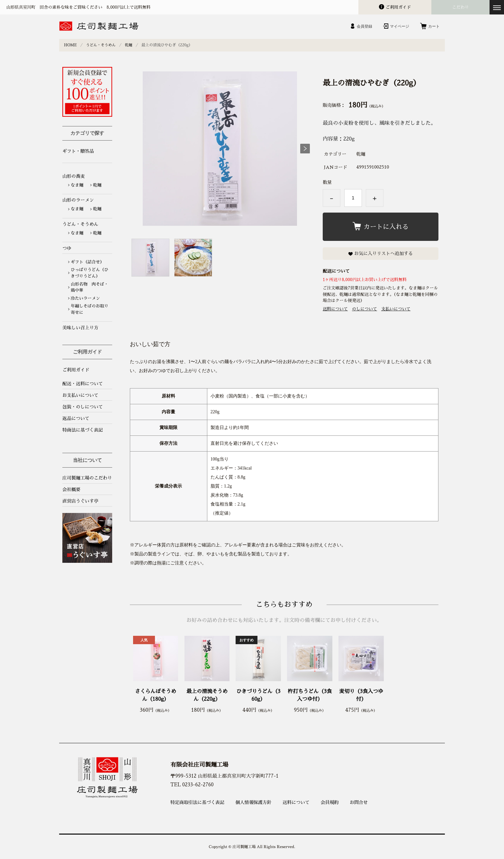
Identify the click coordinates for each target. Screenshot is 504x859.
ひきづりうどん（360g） (258, 695)
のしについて (364, 309)
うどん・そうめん (102, 45)
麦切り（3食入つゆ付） (361, 695)
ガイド (398, 7)
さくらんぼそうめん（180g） (156, 695)
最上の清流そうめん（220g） (207, 695)
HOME (71, 45)
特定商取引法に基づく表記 (197, 802)
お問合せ (359, 802)
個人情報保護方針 (254, 802)
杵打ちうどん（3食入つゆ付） (310, 695)
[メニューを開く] (497, 7)
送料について (335, 309)
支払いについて (396, 309)
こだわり (461, 7)
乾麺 (130, 45)
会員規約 (330, 802)
